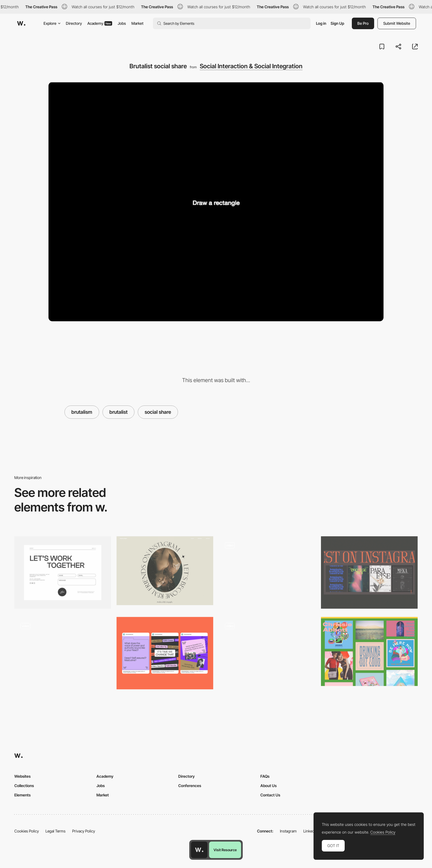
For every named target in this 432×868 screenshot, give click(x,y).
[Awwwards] (21, 23)
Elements (22, 795)
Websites (22, 776)
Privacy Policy (84, 831)
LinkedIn (310, 831)
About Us (268, 786)
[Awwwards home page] (199, 850)
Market (137, 23)
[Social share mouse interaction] (63, 651)
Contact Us (270, 795)
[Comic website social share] (267, 571)
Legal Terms (56, 831)
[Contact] (63, 572)
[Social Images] (165, 653)
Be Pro (363, 23)
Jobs (122, 23)
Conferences (190, 786)
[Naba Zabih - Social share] (165, 571)
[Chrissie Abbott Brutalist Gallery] (369, 651)
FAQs (265, 776)
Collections (24, 786)
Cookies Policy (27, 831)
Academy (100, 23)
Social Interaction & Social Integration (251, 66)
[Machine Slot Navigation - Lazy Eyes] (267, 651)
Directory (74, 23)
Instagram (288, 831)
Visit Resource (225, 850)
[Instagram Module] (369, 572)
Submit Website (397, 23)
